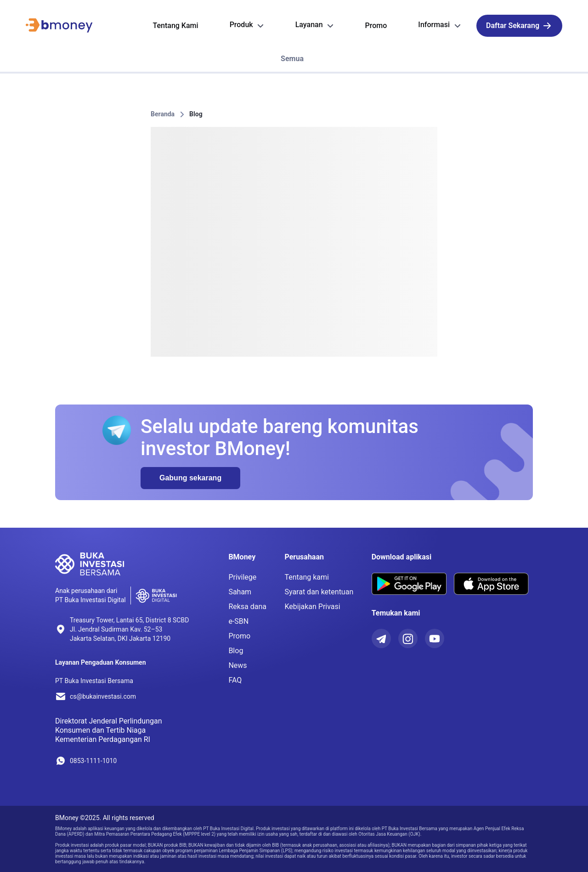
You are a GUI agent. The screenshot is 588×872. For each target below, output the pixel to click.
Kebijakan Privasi (312, 607)
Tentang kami (307, 577)
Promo (239, 636)
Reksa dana (247, 607)
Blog (196, 114)
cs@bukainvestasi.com (103, 696)
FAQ (235, 680)
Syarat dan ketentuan (319, 592)
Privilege (242, 577)
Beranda (163, 114)
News (237, 665)
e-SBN (238, 621)
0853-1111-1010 (93, 761)
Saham (240, 592)
